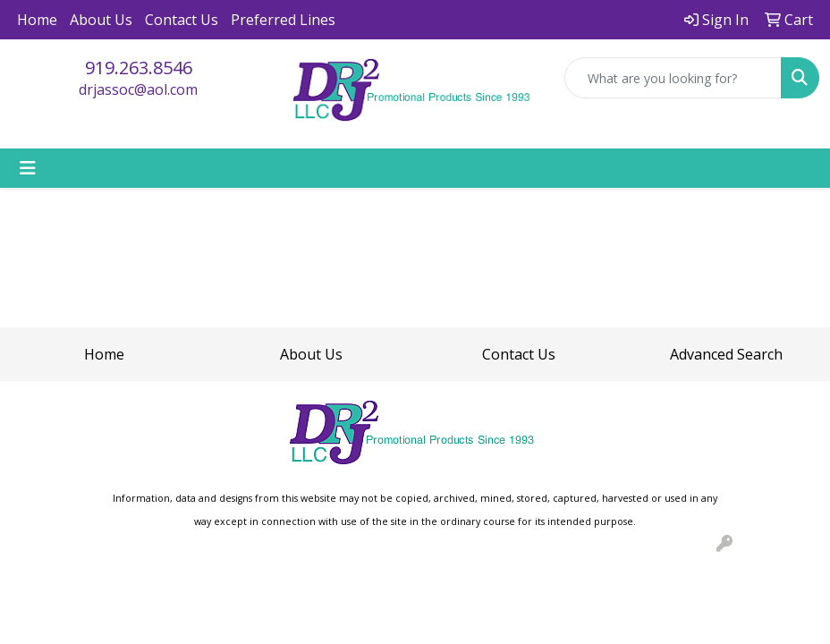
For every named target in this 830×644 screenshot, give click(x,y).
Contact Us (182, 20)
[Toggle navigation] (28, 168)
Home (37, 20)
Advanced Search (726, 354)
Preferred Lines (283, 20)
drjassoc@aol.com (138, 89)
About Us (101, 20)
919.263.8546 (139, 68)
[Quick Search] (673, 78)
